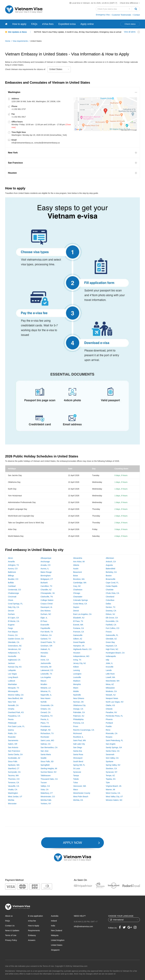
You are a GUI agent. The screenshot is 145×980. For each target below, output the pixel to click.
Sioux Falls (13, 761)
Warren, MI (110, 790)
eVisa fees (48, 24)
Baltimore (12, 572)
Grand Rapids (79, 642)
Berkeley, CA (111, 572)
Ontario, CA (46, 709)
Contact (137, 15)
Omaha (11, 709)
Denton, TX (111, 607)
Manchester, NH (113, 681)
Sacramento (13, 740)
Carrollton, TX (46, 586)
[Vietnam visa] (6, 24)
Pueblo (109, 726)
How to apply (19, 24)
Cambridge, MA (80, 583)
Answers (32, 940)
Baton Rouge (46, 572)
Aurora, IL (45, 569)
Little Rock (110, 674)
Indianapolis (111, 656)
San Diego (78, 747)
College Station (47, 600)
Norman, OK (78, 702)
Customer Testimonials (122, 15)
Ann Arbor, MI (79, 562)
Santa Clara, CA (113, 751)
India (53, 926)
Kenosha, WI (46, 667)
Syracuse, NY (112, 772)
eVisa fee (32, 921)
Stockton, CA (111, 768)
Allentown (110, 558)
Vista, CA (45, 790)
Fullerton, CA (46, 635)
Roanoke (12, 737)
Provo (76, 726)
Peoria (11, 719)
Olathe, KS (110, 705)
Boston (109, 576)
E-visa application (35, 916)
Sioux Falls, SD (47, 761)
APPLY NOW (72, 843)
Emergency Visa (103, 15)
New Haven (45, 698)
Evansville (45, 625)
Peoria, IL (45, 719)
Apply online (87, 24)
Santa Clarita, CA (15, 754)
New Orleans (79, 698)
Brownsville (111, 579)
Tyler (108, 783)
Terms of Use (11, 935)
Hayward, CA (111, 646)
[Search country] (114, 9)
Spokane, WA (14, 765)
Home (8, 41)
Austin (76, 569)
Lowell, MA (110, 677)
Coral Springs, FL (15, 604)
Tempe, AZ (110, 776)
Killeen (76, 667)
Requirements (34, 930)
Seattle (44, 758)
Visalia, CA (13, 790)
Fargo (10, 628)
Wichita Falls (46, 800)
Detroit (76, 611)
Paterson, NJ (79, 716)
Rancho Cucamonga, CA (84, 730)
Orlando (109, 709)
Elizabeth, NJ (79, 618)
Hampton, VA (79, 646)
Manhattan (12, 684)
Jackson (11, 663)
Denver (11, 611)
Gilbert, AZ (78, 639)
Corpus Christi (47, 604)
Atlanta (76, 565)
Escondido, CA (112, 621)
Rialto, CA (12, 733)
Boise (76, 576)
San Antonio (13, 747)
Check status (130, 24)
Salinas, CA (46, 744)
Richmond (77, 733)
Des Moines (46, 611)
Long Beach (13, 677)
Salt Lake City (79, 744)
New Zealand (57, 930)
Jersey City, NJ (79, 663)
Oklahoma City (79, 705)
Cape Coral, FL (112, 583)
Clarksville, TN (47, 597)
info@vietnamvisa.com (83, 926)
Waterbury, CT (47, 793)
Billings (11, 576)
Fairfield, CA (111, 625)
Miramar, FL (46, 691)
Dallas (108, 604)
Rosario (109, 737)
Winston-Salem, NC (114, 800)
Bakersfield (110, 569)
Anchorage (45, 562)
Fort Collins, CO (113, 628)
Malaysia (55, 935)
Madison (77, 681)
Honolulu (44, 653)
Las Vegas (12, 674)
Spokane (109, 761)
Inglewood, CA (14, 660)
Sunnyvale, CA (14, 772)
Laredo (109, 670)
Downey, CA (111, 611)
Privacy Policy (11, 940)
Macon (43, 681)
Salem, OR (13, 744)
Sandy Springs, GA (114, 747)
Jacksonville (46, 663)
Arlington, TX (13, 565)
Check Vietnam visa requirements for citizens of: (25, 69)
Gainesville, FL (112, 635)
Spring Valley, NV (113, 765)
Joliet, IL (109, 663)
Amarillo (11, 562)
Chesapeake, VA (48, 593)
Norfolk (44, 702)
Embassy (32, 935)
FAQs (34, 24)
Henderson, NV (14, 649)
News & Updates (12, 930)
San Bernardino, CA (49, 747)
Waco (76, 790)
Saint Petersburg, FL (114, 740)
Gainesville (78, 635)
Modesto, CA (111, 691)
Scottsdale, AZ (14, 758)
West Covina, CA (113, 793)
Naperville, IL (46, 695)
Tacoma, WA (13, 776)
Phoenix (109, 719)
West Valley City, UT (114, 797)
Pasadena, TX (47, 716)
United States (57, 945)
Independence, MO (81, 656)
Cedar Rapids (112, 586)
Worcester (12, 804)
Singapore (55, 950)
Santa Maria (46, 754)
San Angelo (111, 744)
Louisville (77, 677)
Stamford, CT (14, 768)
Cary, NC (77, 586)
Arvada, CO (46, 565)
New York (12, 702)
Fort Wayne (13, 632)
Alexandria (78, 558)
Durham (11, 614)
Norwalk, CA (13, 705)
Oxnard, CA (46, 712)
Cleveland (110, 597)
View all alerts (130, 32)
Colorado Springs (80, 600)
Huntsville (12, 656)
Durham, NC (46, 614)
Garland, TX (46, 639)
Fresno (109, 632)
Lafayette (12, 670)
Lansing (76, 670)
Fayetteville (45, 628)
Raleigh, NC (46, 730)
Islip (107, 660)
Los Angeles (46, 677)
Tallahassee (46, 776)
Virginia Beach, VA (114, 786)
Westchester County (82, 793)
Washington (13, 793)
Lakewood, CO (47, 670)
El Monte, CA (14, 621)
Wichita (11, 800)
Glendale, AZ (111, 639)
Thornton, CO (14, 779)
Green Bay (110, 642)
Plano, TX (45, 723)
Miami (76, 688)
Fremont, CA (79, 632)
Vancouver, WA (80, 786)
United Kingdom (58, 940)
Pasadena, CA (14, 716)
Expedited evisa (67, 24)
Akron (10, 558)
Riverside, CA (112, 733)
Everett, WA (78, 625)
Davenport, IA (46, 607)
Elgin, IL (44, 618)
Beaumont (78, 572)
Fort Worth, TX (47, 632)
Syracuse (77, 772)
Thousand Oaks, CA (49, 779)
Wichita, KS (78, 800)
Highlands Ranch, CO (82, 649)
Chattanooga (13, 593)
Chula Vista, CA (112, 593)
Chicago (77, 593)
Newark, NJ (111, 695)
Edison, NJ (110, 614)
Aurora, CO (13, 569)
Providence (45, 726)
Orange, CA (78, 709)
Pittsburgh (12, 723)
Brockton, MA (79, 579)
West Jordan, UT (15, 797)
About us (9, 916)
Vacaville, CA (14, 786)
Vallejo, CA (45, 786)
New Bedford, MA (15, 698)
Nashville (77, 695)
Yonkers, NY (46, 804)
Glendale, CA (14, 642)
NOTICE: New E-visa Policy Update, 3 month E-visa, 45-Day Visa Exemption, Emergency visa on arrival (78, 32)
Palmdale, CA (79, 712)
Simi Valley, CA (112, 758)
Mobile (76, 691)
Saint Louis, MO (47, 740)
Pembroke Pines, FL (114, 716)
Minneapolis (13, 691)
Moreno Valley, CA (16, 695)
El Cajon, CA (13, 618)
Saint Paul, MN (79, 740)
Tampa (76, 776)
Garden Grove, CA (16, 639)
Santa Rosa (78, 754)
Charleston (78, 590)
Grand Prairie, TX (48, 642)
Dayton (76, 607)
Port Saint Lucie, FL (16, 726)
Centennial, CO (14, 590)
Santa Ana (78, 751)
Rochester (45, 737)
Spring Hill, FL (79, 765)
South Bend (78, 761)
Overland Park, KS (16, 712)
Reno (108, 730)
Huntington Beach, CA (115, 653)
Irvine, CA (45, 660)
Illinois (43, 656)
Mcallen (44, 684)
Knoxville (110, 667)
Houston (77, 653)
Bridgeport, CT (47, 579)
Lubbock (12, 681)
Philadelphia (78, 719)
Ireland (54, 921)
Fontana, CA (79, 628)
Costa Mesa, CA (80, 604)
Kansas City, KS (15, 667)
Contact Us (10, 926)
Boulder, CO (13, 579)
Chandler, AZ (46, 590)
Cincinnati (12, 597)
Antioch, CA (111, 562)
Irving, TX (77, 660)
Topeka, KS (111, 779)
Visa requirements (20, 41)
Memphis (77, 684)
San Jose (45, 751)
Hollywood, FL (14, 653)
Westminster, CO (48, 797)
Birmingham (46, 576)
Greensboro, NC (15, 646)
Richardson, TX (47, 733)
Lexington (77, 674)
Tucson (44, 783)
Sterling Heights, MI (49, 768)
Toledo (76, 779)
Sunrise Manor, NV (49, 772)
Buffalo (11, 583)
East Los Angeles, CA (82, 614)
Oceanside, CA (47, 705)
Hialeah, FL (45, 649)
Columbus (110, 600)
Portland (109, 723)
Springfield (45, 765)
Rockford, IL (78, 737)
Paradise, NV (111, 712)
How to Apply (34, 926)
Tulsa (75, 783)
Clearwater (78, 597)
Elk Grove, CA (112, 618)
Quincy (11, 730)
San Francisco (14, 751)
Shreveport (78, 758)
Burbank (44, 583)
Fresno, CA (13, 635)
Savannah (110, 754)
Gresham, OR (46, 646)
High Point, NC (112, 649)
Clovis (11, 600)
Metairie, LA (46, 688)
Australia (55, 916)
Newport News (112, 698)
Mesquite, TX (14, 688)
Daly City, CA (14, 607)
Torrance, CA (14, 783)
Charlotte (110, 590)
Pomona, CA (79, 723)
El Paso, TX (78, 621)
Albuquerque (46, 558)
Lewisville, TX (46, 674)
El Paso (44, 621)
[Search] (136, 9)
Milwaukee (110, 688)
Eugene (11, 625)
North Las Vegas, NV (115, 702)
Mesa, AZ (110, 684)
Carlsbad (12, 586)
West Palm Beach (81, 797)
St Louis (77, 768)
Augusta (109, 565)
